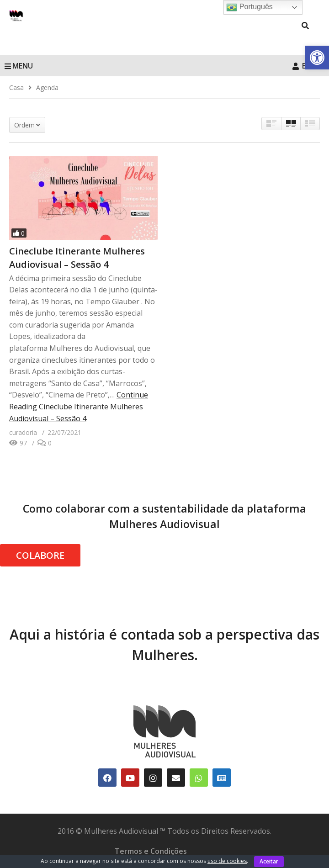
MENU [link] (19, 66)
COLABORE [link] (40, 555)
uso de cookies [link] (227, 861)
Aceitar (269, 861)
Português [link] (249, 7)
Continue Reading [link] (79, 406)
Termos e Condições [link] (151, 851)
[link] (317, 58)
